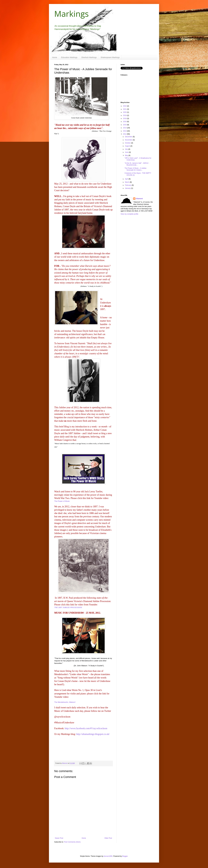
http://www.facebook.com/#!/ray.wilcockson (86, 728)
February (128, 185)
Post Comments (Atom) (72, 842)
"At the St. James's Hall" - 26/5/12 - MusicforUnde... (137, 164)
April (127, 179)
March (127, 182)
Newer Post (59, 838)
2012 (125, 134)
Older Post (108, 838)
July (127, 149)
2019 (125, 115)
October (128, 143)
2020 (125, 112)
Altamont (139, 199)
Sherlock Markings (89, 57)
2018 (125, 118)
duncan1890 (108, 856)
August (128, 146)
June (127, 152)
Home (55, 57)
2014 (125, 128)
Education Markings (69, 57)
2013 (125, 131)
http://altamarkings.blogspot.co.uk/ (93, 734)
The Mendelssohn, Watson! (65, 702)
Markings (71, 14)
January (128, 188)
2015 (125, 125)
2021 (125, 109)
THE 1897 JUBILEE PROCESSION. (68, 607)
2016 (125, 122)
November (129, 140)
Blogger (125, 856)
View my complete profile (129, 214)
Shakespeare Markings (110, 57)
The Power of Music (62, 501)
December (129, 137)
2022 (125, 106)
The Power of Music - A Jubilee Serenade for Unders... (136, 169)
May (127, 155)
